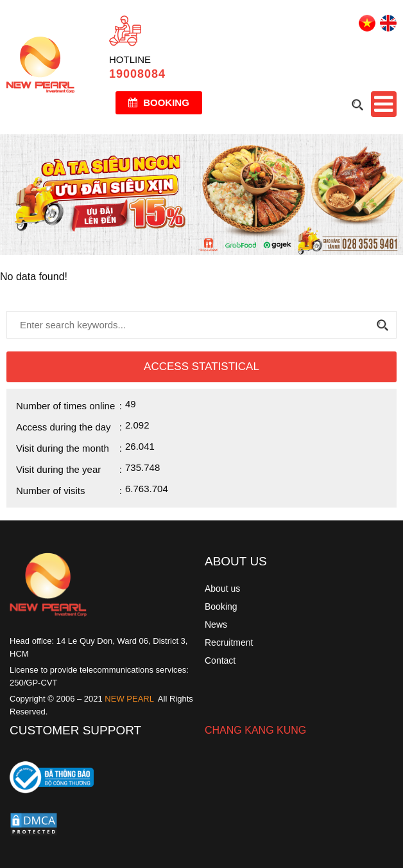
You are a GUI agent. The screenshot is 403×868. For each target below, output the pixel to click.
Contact (220, 660)
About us (222, 589)
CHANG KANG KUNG (255, 730)
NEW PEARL (129, 699)
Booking (159, 102)
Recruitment (229, 642)
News (216, 624)
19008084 (137, 74)
